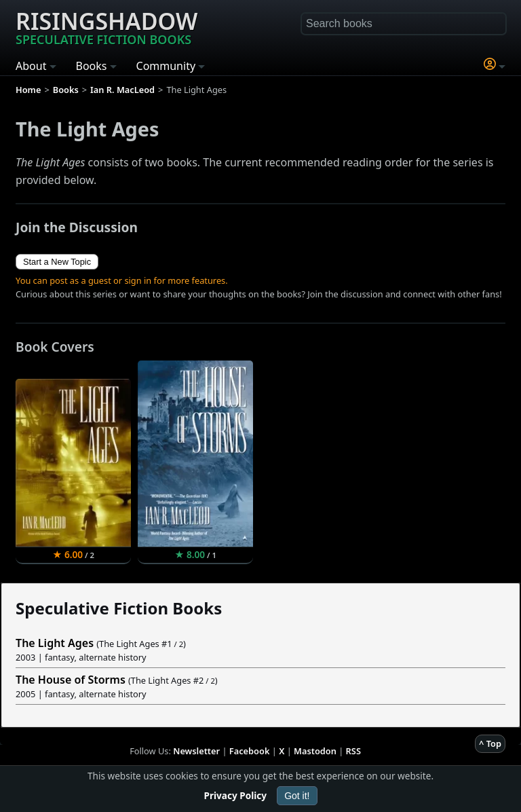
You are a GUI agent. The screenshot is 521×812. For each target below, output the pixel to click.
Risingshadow (107, 26)
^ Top (490, 743)
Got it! (297, 796)
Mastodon (315, 751)
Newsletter (196, 751)
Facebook (250, 751)
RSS (353, 751)
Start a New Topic (57, 262)
